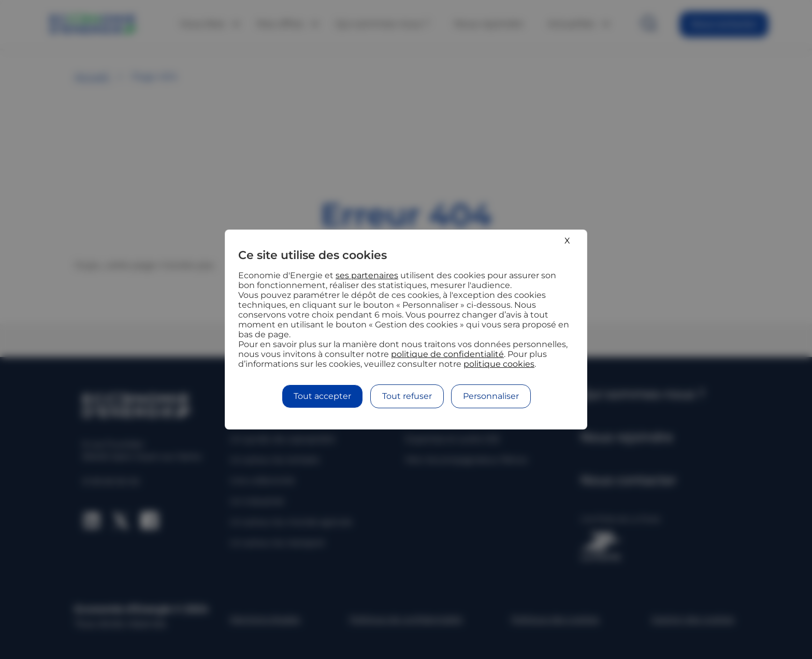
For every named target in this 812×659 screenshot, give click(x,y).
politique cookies (499, 364)
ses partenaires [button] (367, 275)
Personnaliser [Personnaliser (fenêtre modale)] (491, 396)
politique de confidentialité (447, 354)
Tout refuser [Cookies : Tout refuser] (407, 396)
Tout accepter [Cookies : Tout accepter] (322, 396)
